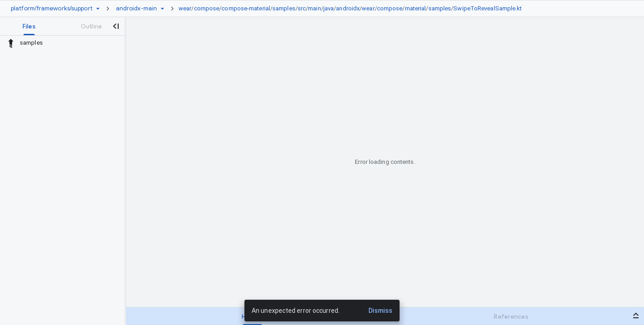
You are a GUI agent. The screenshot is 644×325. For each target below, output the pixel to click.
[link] (353, 9)
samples (284, 8)
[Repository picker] (98, 9)
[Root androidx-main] (136, 9)
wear (185, 8)
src (302, 8)
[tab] (29, 26)
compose (207, 8)
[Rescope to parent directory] (11, 43)
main (314, 8)
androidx (348, 8)
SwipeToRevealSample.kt (488, 8)
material (416, 8)
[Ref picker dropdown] (162, 9)
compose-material (246, 8)
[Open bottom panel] (636, 316)
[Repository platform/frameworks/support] (52, 9)
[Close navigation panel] (115, 26)
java (329, 8)
